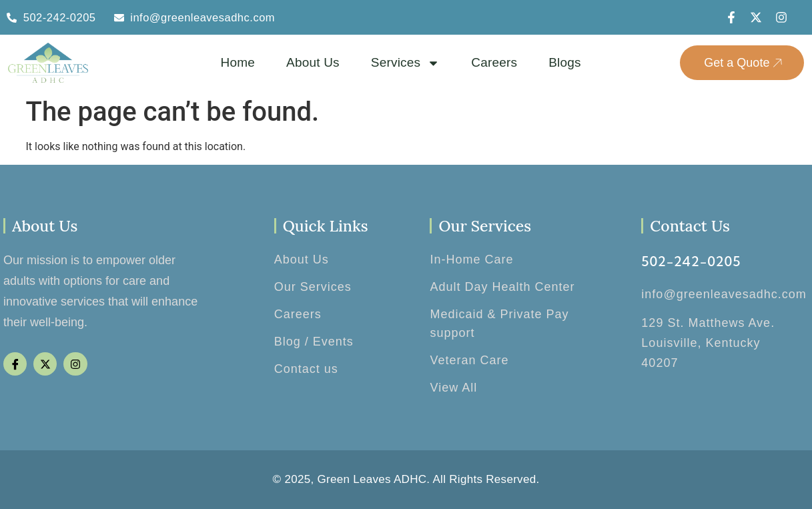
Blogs (565, 62)
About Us (313, 62)
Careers (494, 62)
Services (405, 63)
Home (238, 62)
